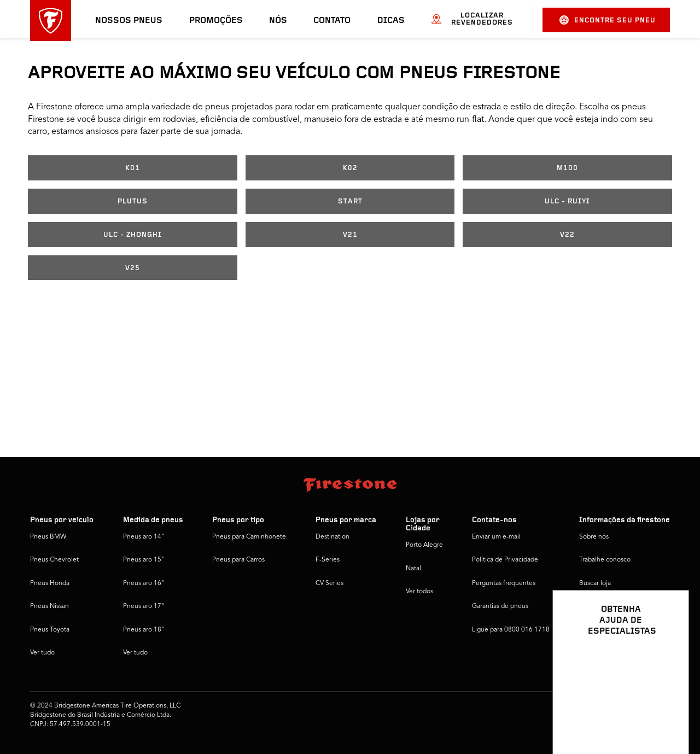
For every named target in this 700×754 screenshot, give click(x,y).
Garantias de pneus (500, 606)
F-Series (328, 560)
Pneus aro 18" (144, 630)
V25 (133, 268)
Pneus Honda (50, 583)
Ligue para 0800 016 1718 (511, 630)
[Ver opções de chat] (668, 714)
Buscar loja (595, 583)
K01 (133, 168)
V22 (567, 235)
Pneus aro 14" (144, 537)
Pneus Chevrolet (54, 560)
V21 (350, 235)
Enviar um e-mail (496, 537)
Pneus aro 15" (144, 560)
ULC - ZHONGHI (133, 235)
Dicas (391, 21)
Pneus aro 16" (144, 583)
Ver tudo (42, 653)
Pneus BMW (48, 537)
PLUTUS (133, 201)
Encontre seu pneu (608, 20)
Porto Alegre (424, 545)
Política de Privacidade (505, 560)
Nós (278, 21)
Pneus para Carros (238, 560)
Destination (332, 537)
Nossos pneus (129, 21)
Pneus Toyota (50, 630)
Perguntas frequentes (504, 583)
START (350, 201)
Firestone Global (603, 630)
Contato (332, 21)
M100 (567, 168)
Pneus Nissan (49, 606)
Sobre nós (594, 537)
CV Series (329, 583)
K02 (350, 168)
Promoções (216, 21)
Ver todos (419, 592)
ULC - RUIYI (567, 201)
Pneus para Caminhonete (249, 537)
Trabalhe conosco (605, 560)
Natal (413, 569)
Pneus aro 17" (144, 606)
